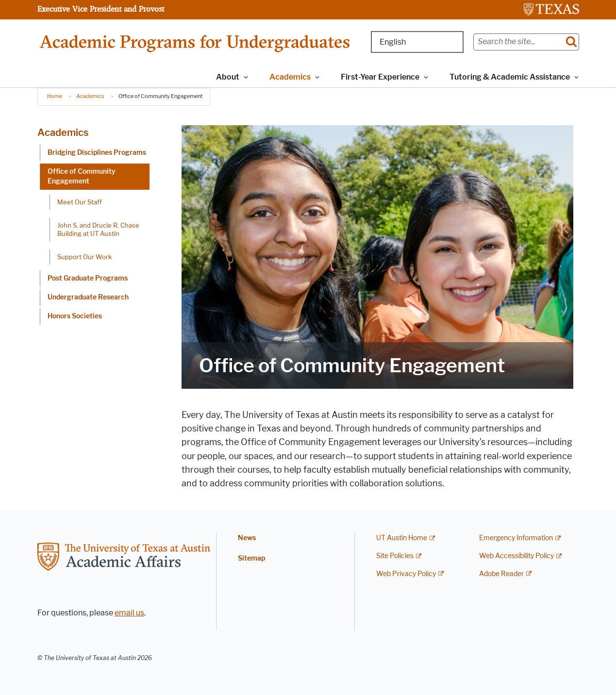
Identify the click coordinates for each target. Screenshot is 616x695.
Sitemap (251, 558)
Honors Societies (75, 316)
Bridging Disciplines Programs (97, 153)
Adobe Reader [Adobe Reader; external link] (501, 574)
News (247, 538)
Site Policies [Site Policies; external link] (395, 556)
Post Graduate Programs (88, 278)
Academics (90, 96)
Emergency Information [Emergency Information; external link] (516, 538)
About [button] (228, 77)
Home (55, 96)
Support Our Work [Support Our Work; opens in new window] (84, 257)
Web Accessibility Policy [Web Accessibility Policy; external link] (516, 556)
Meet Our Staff (80, 202)
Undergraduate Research (88, 297)
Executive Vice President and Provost (101, 9)
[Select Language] (417, 42)
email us (129, 613)
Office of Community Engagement (82, 176)
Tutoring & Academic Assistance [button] (510, 77)
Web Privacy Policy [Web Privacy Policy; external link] (406, 574)
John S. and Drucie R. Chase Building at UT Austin (98, 229)
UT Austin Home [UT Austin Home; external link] (402, 538)
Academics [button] (290, 77)
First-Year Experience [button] (380, 77)
